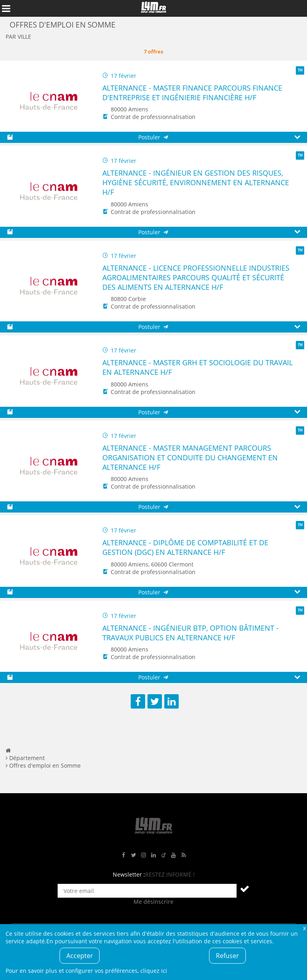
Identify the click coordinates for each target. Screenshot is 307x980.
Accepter (80, 956)
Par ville (18, 37)
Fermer (304, 928)
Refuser (227, 956)
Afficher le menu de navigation (6, 8)
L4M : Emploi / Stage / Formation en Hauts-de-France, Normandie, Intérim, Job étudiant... (153, 8)
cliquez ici (154, 971)
